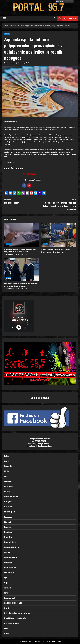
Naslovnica (8, 517)
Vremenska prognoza (12, 623)
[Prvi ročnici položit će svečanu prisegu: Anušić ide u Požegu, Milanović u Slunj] (22, 269)
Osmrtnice (8, 532)
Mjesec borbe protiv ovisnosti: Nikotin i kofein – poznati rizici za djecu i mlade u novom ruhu (58, 204)
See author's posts (33, 180)
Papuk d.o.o (8, 537)
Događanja (8, 466)
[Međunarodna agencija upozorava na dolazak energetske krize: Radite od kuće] (22, 235)
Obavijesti (8, 522)
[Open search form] (55, 18)
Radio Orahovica (10, 567)
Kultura (7, 492)
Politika (7, 552)
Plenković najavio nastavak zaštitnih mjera (56, 249)
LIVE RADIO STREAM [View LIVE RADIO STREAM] (67, 18)
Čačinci (7, 456)
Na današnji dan (10, 512)
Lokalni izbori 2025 (11, 497)
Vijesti (6, 608)
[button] (4, 18)
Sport (6, 578)
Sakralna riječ (9, 573)
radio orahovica (10, 63)
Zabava (7, 628)
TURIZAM (7, 588)
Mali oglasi (8, 502)
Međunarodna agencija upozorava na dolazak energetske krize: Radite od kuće (20, 250)
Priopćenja (8, 562)
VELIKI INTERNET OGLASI (13, 603)
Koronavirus (8, 486)
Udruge (7, 593)
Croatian (61, 2)
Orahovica (8, 527)
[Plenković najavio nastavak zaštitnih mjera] (59, 235)
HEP (6, 476)
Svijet (6, 583)
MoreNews (47, 642)
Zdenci (7, 633)
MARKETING (8, 507)
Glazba (7, 471)
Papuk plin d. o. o (10, 542)
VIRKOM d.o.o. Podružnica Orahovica (17, 613)
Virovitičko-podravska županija (15, 618)
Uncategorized (9, 598)
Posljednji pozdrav (22, 201)
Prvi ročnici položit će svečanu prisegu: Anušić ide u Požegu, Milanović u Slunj (20, 285)
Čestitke (7, 461)
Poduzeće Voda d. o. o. (12, 547)
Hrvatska (7, 34)
